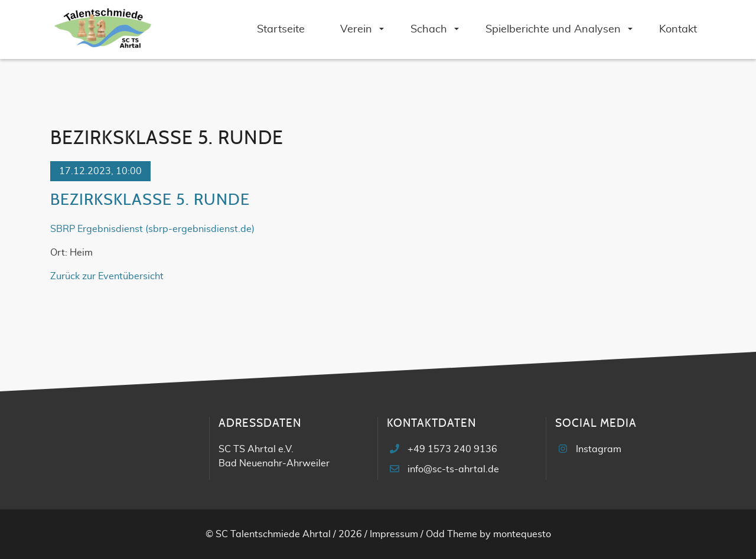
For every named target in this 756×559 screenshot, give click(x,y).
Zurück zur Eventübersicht (107, 276)
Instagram (599, 449)
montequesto (522, 534)
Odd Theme (452, 534)
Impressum (394, 534)
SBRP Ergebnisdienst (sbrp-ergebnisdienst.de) (152, 229)
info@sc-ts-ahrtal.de (453, 469)
